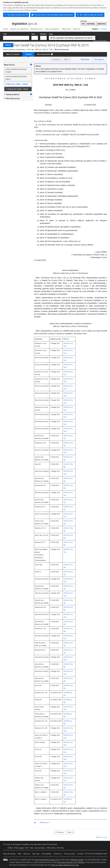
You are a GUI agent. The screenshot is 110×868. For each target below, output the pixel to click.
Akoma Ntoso (40, 848)
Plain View (85, 59)
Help (19, 854)
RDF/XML (60, 848)
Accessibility (46, 854)
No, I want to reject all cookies (91, 15)
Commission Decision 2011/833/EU (71, 862)
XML (32, 848)
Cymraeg (103, 29)
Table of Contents (13, 54)
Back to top (102, 837)
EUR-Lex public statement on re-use (65, 865)
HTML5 (10, 848)
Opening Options (12, 94)
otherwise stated (77, 860)
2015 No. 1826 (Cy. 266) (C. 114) (40, 50)
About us (27, 854)
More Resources (44, 54)
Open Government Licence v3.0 (47, 860)
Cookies (80, 854)
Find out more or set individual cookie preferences (54, 15)
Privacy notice (70, 854)
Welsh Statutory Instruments (14, 50)
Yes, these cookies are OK (17, 15)
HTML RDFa (51, 848)
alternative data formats (43, 844)
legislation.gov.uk (20, 23)
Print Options (99, 59)
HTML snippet (19, 848)
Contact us (58, 854)
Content (28, 54)
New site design (9, 854)
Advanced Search (100, 41)
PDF (27, 848)
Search (8, 45)
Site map (36, 854)
